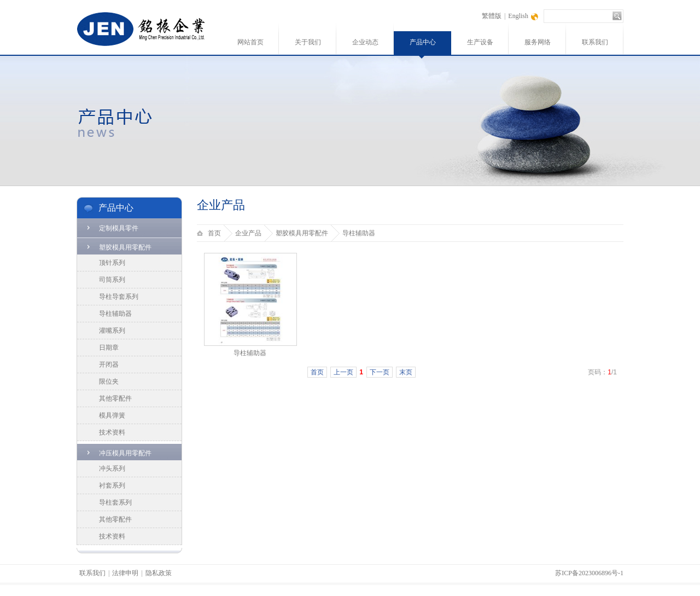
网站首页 (250, 42)
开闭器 (109, 364)
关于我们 (308, 42)
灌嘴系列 (112, 331)
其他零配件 (115, 398)
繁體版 (492, 16)
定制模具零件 (119, 228)
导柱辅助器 (115, 314)
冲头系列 (112, 468)
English (518, 16)
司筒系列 (112, 280)
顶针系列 (112, 263)
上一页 (343, 372)
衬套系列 (112, 485)
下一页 (380, 372)
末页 (406, 372)
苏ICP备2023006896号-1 (589, 573)
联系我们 (595, 42)
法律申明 (125, 573)
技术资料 (112, 432)
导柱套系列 (115, 502)
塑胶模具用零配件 (125, 247)
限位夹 (109, 381)
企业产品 (248, 233)
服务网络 (538, 42)
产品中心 (423, 42)
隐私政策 (159, 573)
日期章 (109, 348)
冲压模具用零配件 (125, 453)
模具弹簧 (112, 415)
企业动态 (365, 42)
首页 (214, 233)
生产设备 (480, 42)
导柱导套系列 (119, 297)
